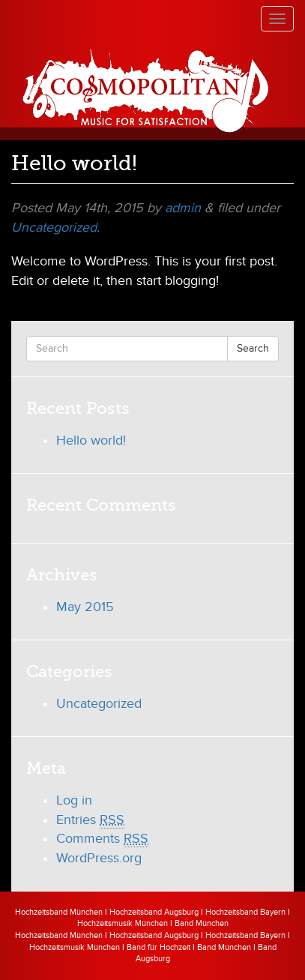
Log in (74, 800)
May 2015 (85, 607)
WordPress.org (99, 858)
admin (183, 208)
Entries (90, 820)
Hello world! (91, 441)
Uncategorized (54, 228)
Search (253, 348)
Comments (102, 839)
